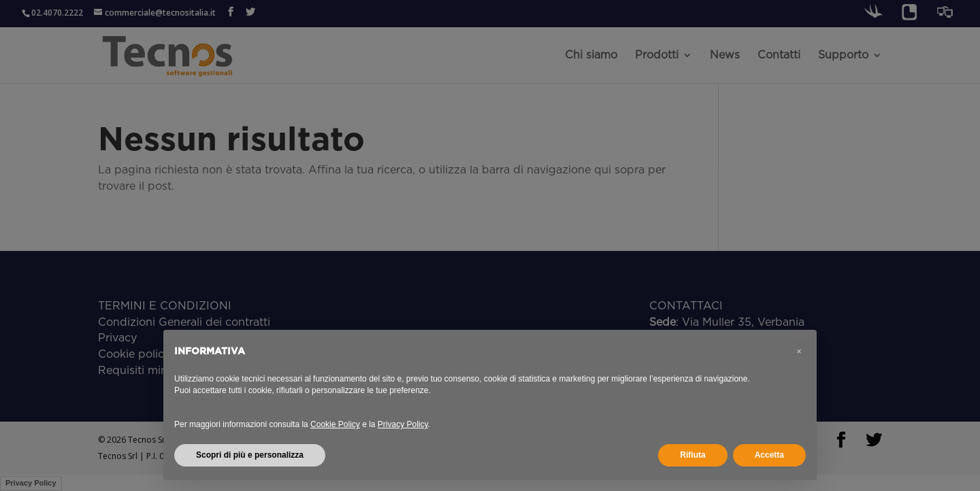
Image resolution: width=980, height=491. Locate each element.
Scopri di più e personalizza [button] (250, 455)
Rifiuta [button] (692, 455)
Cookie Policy (335, 424)
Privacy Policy (403, 424)
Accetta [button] (769, 455)
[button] (799, 352)
